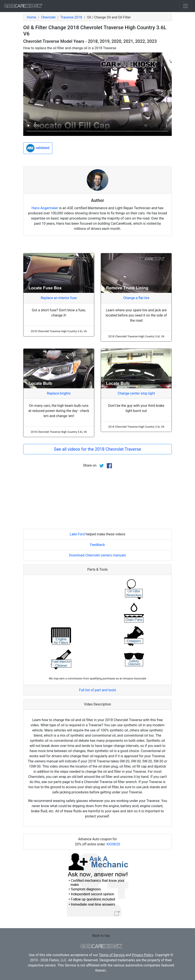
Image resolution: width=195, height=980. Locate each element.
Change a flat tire (136, 298)
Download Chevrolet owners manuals (97, 555)
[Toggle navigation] (186, 6)
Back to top (101, 936)
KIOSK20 (113, 844)
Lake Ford (77, 534)
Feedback (98, 545)
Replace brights (59, 393)
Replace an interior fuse (59, 298)
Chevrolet (48, 17)
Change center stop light (136, 393)
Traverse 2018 (71, 17)
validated (38, 148)
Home (32, 17)
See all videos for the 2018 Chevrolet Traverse (98, 449)
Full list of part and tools (97, 690)
